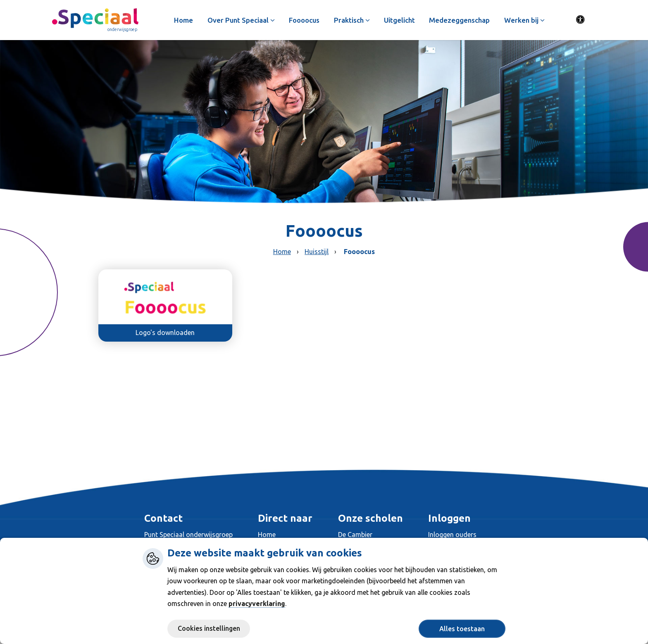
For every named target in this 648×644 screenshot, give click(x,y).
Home (186, 20)
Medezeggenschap (462, 20)
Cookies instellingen (209, 628)
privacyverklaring (257, 604)
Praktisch (354, 20)
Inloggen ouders (452, 535)
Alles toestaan (462, 629)
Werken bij (527, 20)
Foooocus (307, 20)
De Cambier (355, 535)
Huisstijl (317, 252)
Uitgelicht (402, 20)
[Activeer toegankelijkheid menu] (581, 21)
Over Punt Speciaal (243, 20)
